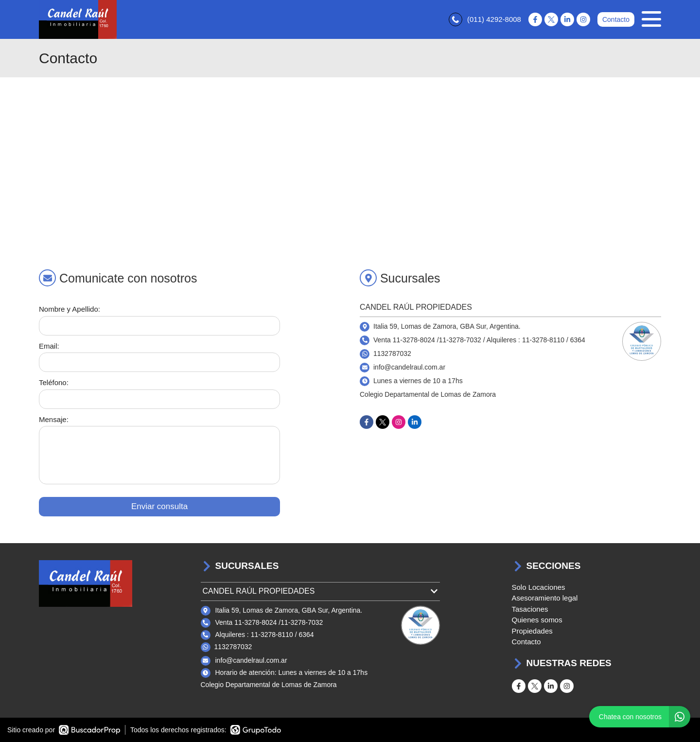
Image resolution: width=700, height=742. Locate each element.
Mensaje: (54, 419)
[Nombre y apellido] (159, 326)
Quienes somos (537, 620)
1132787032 (392, 353)
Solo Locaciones (539, 587)
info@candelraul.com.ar (251, 660)
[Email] (159, 362)
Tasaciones (530, 609)
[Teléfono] (159, 399)
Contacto (616, 19)
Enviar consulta (159, 506)
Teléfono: (54, 382)
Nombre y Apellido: (70, 309)
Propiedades (532, 631)
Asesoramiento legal (545, 598)
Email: (49, 346)
